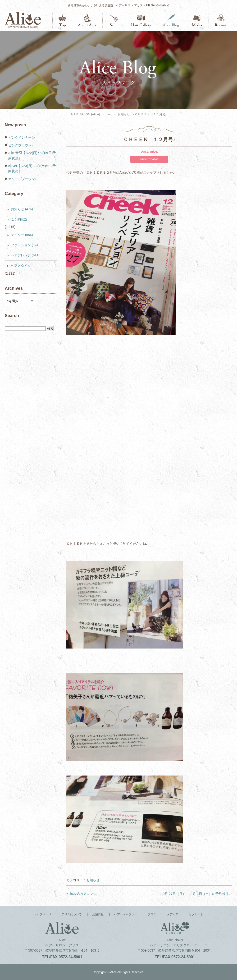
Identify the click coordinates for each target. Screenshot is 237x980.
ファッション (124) (25, 245)
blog (109, 114)
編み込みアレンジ (83, 894)
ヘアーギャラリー (141, 20)
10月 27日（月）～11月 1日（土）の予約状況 (195, 894)
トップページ (62, 20)
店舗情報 (114, 20)
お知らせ (124, 114)
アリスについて (87, 20)
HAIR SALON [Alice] (85, 114)
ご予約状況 (19, 219)
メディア (197, 20)
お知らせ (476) (22, 209)
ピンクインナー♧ (22, 137)
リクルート (221, 20)
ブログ (171, 20)
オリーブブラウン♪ (22, 179)
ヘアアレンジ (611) (25, 255)
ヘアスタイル (21, 266)
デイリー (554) (22, 235)
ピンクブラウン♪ (21, 145)
